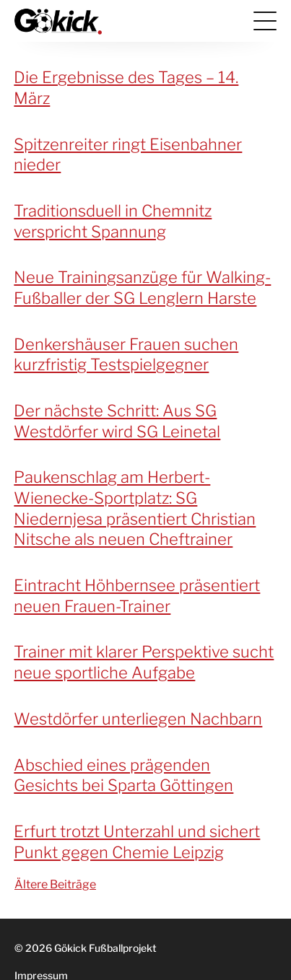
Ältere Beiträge (55, 884)
